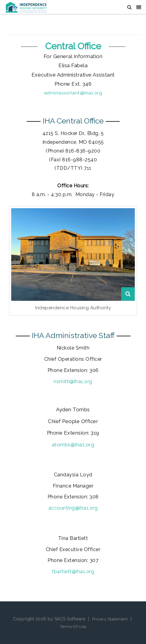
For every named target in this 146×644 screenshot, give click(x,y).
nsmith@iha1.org (73, 381)
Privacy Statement (110, 619)
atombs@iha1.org (73, 445)
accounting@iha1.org (73, 508)
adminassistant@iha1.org (73, 93)
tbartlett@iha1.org (73, 572)
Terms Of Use (73, 627)
